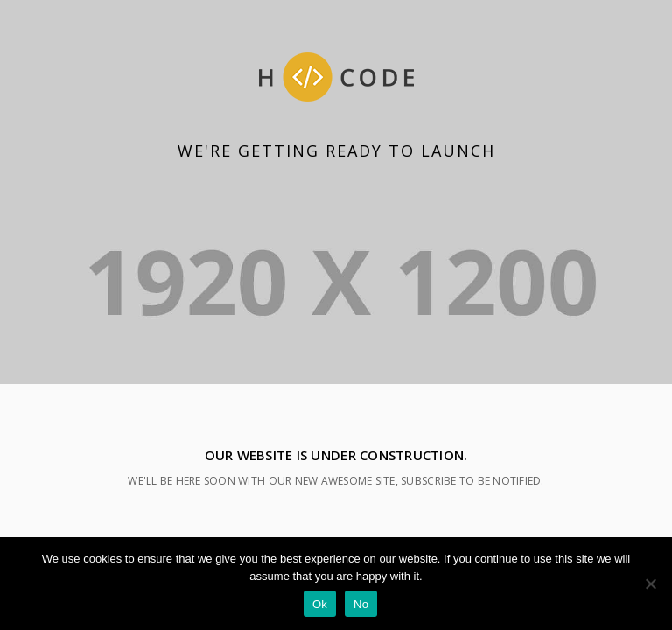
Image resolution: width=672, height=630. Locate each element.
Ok (320, 604)
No (361, 604)
